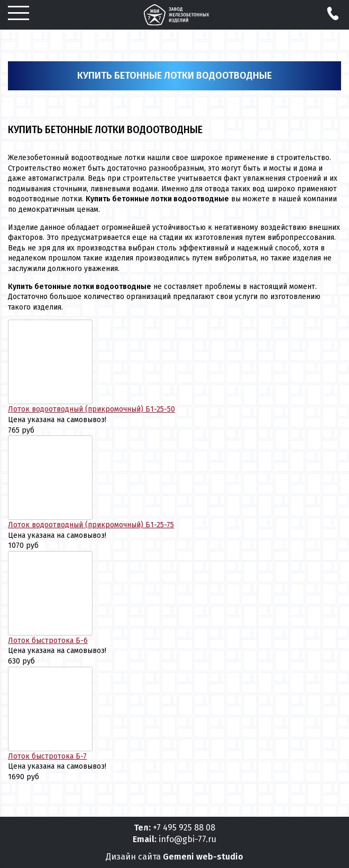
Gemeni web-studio (203, 857)
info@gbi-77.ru (187, 839)
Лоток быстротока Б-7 (47, 756)
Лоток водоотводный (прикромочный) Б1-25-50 (91, 409)
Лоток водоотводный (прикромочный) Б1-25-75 (91, 525)
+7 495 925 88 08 (184, 828)
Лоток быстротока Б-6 (48, 641)
